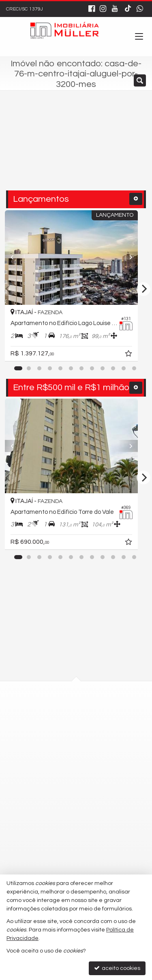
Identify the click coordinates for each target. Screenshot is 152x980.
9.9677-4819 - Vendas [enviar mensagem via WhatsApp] (60, 819)
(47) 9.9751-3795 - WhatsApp (63, 789)
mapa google (43, 735)
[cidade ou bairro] (60, 149)
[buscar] (124, 149)
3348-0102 (45, 775)
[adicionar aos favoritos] (139, 355)
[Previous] (16, 258)
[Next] (136, 258)
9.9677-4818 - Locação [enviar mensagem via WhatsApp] (61, 804)
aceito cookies (117, 968)
